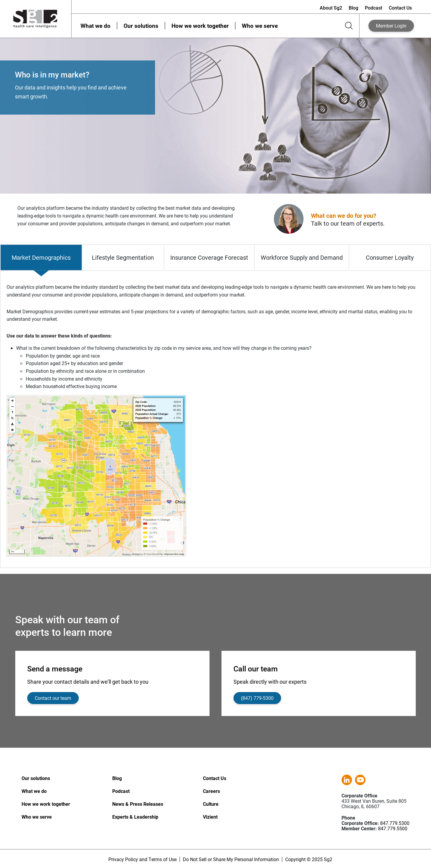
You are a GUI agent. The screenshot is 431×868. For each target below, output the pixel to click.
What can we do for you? (344, 215)
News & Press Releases (138, 804)
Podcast (374, 8)
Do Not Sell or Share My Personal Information (231, 859)
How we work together (200, 26)
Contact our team (53, 698)
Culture (211, 804)
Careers (211, 791)
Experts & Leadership (135, 817)
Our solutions (141, 26)
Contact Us (400, 8)
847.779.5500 (393, 828)
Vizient (210, 817)
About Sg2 (331, 8)
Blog (353, 8)
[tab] (41, 257)
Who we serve (260, 26)
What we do (95, 26)
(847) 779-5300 (257, 698)
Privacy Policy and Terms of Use (142, 859)
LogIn (391, 26)
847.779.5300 (395, 823)
